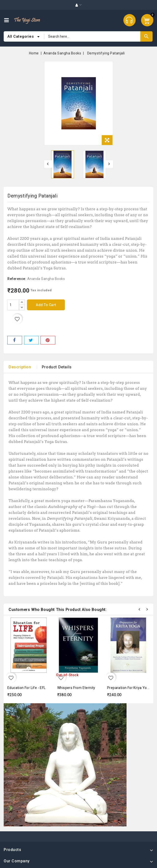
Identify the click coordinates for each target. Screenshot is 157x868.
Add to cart (46, 305)
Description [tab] (20, 367)
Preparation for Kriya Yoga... (130, 688)
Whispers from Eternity (76, 688)
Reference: (17, 279)
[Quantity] (13, 305)
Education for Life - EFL (27, 688)
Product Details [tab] (57, 367)
